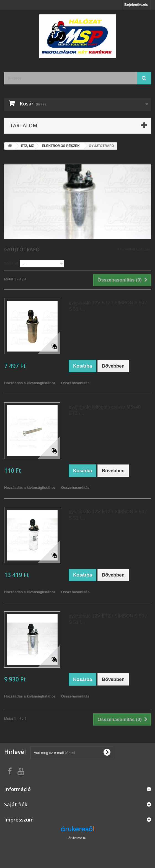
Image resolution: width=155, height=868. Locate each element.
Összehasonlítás (75, 383)
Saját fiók (16, 804)
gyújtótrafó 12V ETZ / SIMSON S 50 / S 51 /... (108, 306)
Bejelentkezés (136, 5)
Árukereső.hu (77, 838)
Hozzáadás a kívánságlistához (30, 383)
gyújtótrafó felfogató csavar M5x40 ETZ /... (105, 410)
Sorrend (11, 263)
